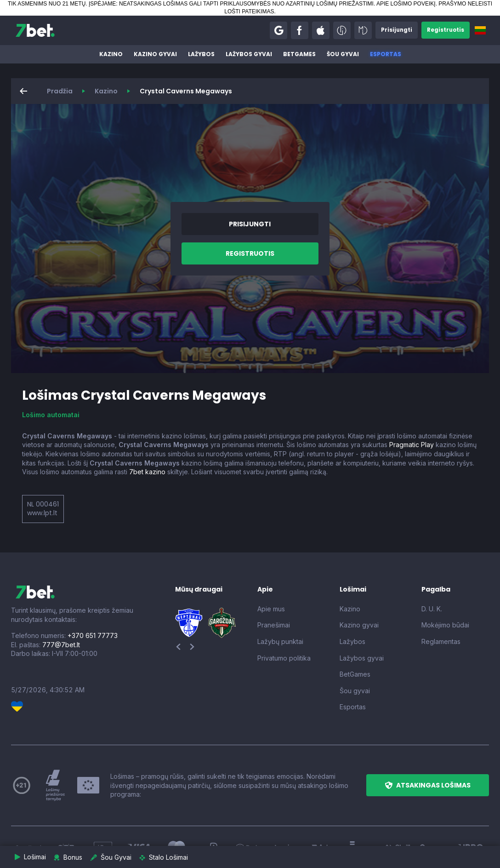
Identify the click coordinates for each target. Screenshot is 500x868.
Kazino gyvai (155, 54)
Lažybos (201, 54)
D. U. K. (432, 609)
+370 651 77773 (93, 635)
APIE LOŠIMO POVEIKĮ (406, 4)
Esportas (386, 54)
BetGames (299, 54)
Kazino (111, 54)
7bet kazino (147, 472)
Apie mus (271, 609)
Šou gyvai (343, 54)
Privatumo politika (284, 658)
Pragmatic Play (412, 445)
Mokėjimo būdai (445, 625)
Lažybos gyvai (249, 54)
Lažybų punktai (280, 641)
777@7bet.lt (61, 645)
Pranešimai (274, 625)
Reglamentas (441, 641)
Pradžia (60, 91)
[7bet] (35, 30)
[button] (277, 30)
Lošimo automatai (51, 415)
